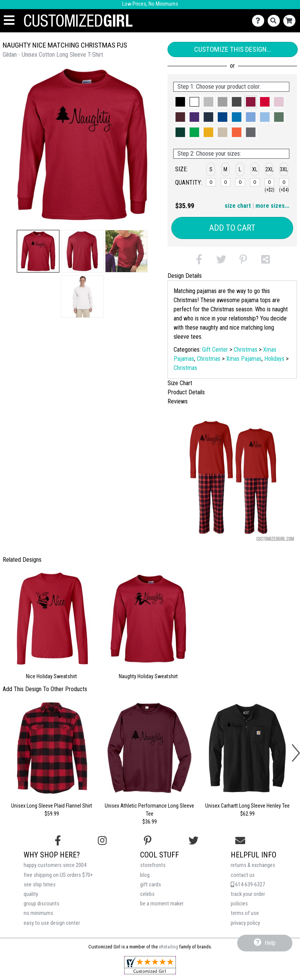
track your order (248, 894)
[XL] (255, 182)
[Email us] (240, 841)
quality (31, 894)
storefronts (153, 865)
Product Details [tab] (186, 392)
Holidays (274, 359)
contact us (243, 875)
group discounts (41, 904)
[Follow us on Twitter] (193, 841)
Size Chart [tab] (180, 383)
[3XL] (284, 182)
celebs (147, 894)
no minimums (38, 913)
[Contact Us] (260, 21)
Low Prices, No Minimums (150, 4)
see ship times (40, 885)
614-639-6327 (248, 885)
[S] (211, 182)
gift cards (151, 885)
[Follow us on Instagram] (102, 841)
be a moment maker (162, 904)
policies (239, 904)
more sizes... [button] (272, 206)
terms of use (245, 913)
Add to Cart (232, 228)
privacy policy (245, 923)
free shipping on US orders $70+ (58, 875)
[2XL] (270, 182)
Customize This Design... (233, 49)
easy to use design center (52, 923)
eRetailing (168, 947)
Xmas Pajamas (244, 359)
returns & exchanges (253, 865)
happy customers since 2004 (55, 865)
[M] (226, 182)
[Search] (275, 21)
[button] (38, 251)
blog (145, 875)
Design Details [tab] (185, 276)
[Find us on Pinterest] (148, 841)
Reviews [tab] (178, 401)
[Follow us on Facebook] (58, 841)
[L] (240, 182)
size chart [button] (238, 206)
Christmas (246, 350)
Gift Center (215, 350)
